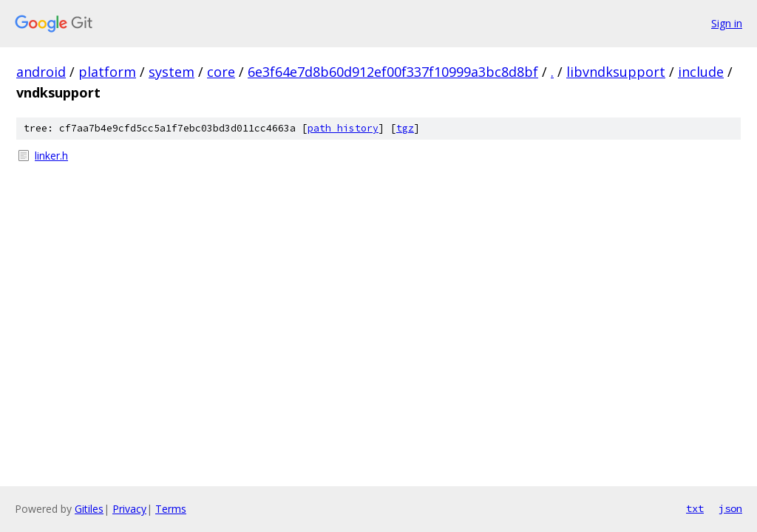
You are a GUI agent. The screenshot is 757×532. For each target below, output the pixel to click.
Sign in (727, 23)
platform (107, 72)
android (41, 72)
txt (695, 508)
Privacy (129, 509)
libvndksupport (616, 72)
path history (343, 128)
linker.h (51, 156)
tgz (405, 128)
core (221, 72)
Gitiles (89, 509)
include (701, 72)
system (172, 72)
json (730, 508)
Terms (171, 509)
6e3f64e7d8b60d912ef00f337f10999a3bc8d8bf (393, 72)
